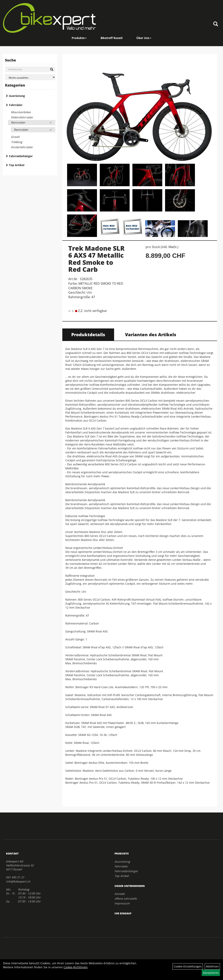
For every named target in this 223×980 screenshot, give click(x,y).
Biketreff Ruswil (111, 38)
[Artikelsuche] (216, 24)
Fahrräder (16, 105)
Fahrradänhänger (21, 156)
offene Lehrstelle (126, 899)
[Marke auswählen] (30, 77)
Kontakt (120, 894)
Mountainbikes (21, 112)
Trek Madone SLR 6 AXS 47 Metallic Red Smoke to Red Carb (96, 259)
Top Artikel (17, 165)
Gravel (15, 137)
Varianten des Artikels (151, 334)
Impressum (122, 903)
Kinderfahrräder (22, 147)
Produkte (79, 38)
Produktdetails (88, 334)
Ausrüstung (17, 96)
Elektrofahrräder (22, 117)
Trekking (17, 142)
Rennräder (18, 122)
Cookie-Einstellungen (188, 966)
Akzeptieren (211, 973)
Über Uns (144, 38)
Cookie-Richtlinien (76, 967)
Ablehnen (212, 966)
